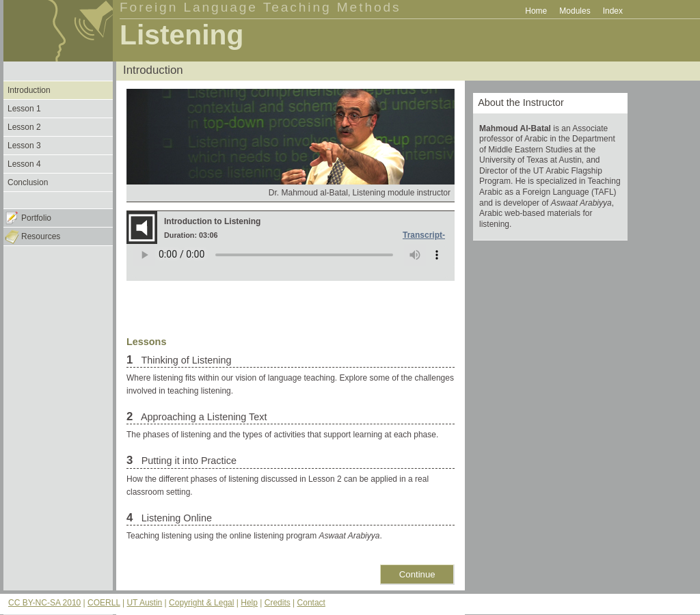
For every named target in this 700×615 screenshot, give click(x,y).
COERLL (104, 603)
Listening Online (175, 518)
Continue (417, 574)
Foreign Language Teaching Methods (260, 7)
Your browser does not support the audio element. (291, 262)
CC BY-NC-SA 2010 (44, 603)
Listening (181, 35)
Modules (575, 11)
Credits (278, 603)
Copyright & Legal (201, 603)
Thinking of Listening (185, 360)
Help (249, 603)
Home (536, 11)
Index (613, 11)
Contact (311, 603)
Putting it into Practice (188, 461)
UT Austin (144, 603)
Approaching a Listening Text (203, 417)
